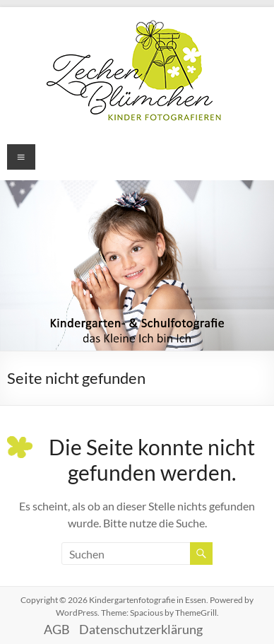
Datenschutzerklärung (141, 629)
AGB (57, 629)
